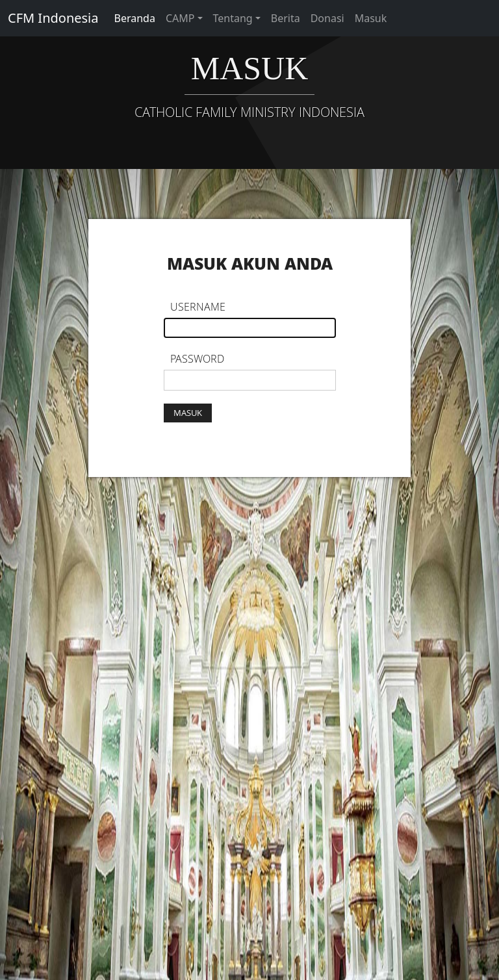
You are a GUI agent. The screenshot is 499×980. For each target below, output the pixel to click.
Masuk (371, 18)
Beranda (135, 18)
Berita (286, 18)
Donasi (327, 18)
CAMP (180, 18)
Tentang (233, 18)
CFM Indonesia (53, 18)
